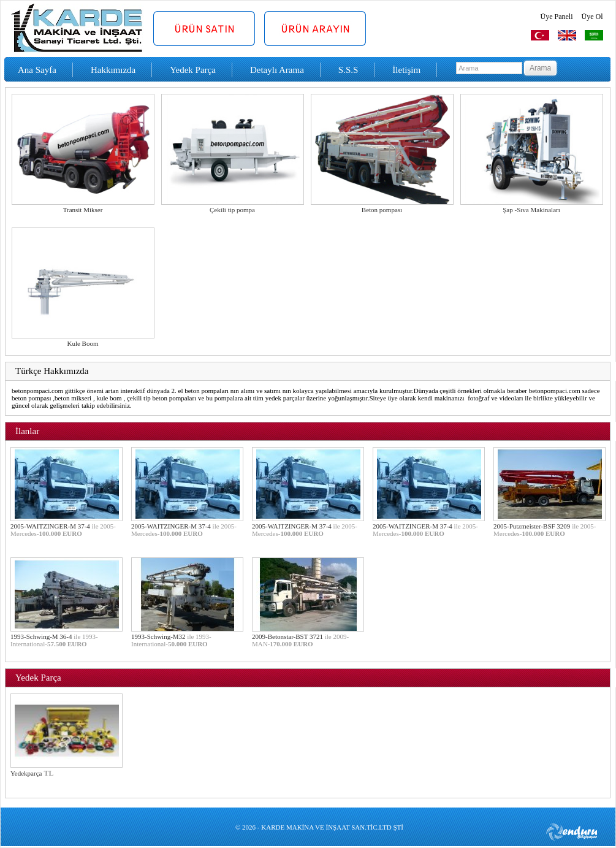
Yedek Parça (193, 70)
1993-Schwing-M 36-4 (54, 640)
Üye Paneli (557, 17)
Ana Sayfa (37, 70)
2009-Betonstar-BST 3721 (300, 640)
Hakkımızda (113, 70)
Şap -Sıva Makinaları (531, 210)
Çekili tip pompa (232, 210)
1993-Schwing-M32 (171, 640)
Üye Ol (592, 17)
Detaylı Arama (277, 70)
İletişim (406, 70)
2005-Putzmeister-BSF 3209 (545, 530)
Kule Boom (82, 343)
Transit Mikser (83, 210)
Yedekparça (26, 773)
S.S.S (348, 70)
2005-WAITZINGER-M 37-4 (63, 530)
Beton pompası (382, 210)
